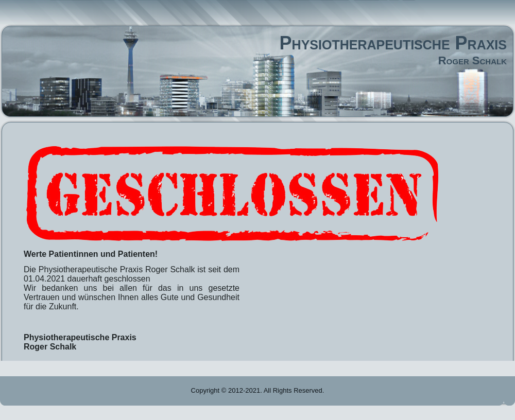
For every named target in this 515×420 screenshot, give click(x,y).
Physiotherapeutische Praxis (393, 43)
